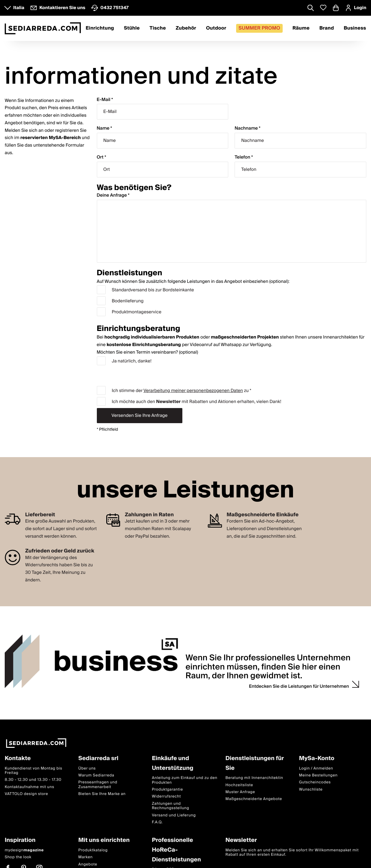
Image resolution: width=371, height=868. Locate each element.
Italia (19, 8)
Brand (327, 28)
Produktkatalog (93, 850)
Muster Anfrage (240, 792)
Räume (301, 28)
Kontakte (18, 759)
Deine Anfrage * (113, 196)
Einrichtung (100, 28)
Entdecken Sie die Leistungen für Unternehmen (299, 686)
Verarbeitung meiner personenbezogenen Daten (193, 391)
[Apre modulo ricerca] (311, 8)
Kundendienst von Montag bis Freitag (33, 771)
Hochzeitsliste (239, 785)
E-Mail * (105, 100)
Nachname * (247, 129)
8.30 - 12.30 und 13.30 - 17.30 (33, 780)
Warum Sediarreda (96, 775)
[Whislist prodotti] (323, 8)
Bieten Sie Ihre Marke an (102, 794)
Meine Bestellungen (318, 775)
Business (355, 28)
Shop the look (18, 857)
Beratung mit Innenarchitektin (254, 778)
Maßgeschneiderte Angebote (254, 799)
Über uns (87, 768)
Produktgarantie (167, 790)
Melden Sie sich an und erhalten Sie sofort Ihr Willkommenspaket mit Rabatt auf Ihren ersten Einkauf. (292, 852)
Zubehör (186, 28)
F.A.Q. (157, 822)
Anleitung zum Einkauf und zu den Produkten (185, 780)
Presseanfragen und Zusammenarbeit (98, 784)
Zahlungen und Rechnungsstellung (171, 806)
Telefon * (244, 157)
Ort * (102, 157)
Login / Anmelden (316, 768)
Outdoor (216, 28)
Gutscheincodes (315, 782)
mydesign (24, 850)
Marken (86, 857)
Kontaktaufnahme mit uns (29, 787)
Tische (158, 28)
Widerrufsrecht (166, 796)
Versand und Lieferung (174, 815)
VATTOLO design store (26, 794)
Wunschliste (311, 790)
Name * (105, 129)
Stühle (132, 28)
